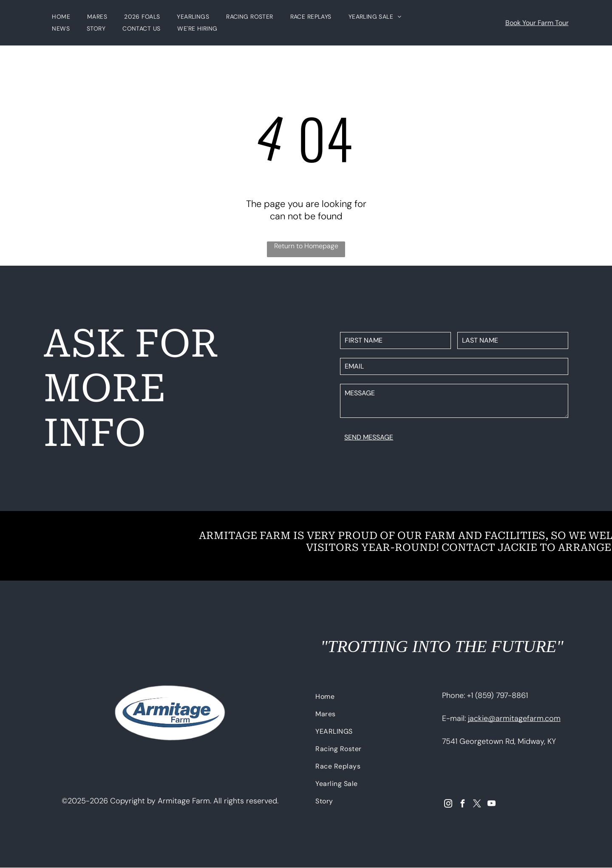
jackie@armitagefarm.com (514, 718)
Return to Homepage (306, 246)
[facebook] (463, 805)
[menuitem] (61, 17)
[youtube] (492, 805)
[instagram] (448, 805)
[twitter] (477, 805)
